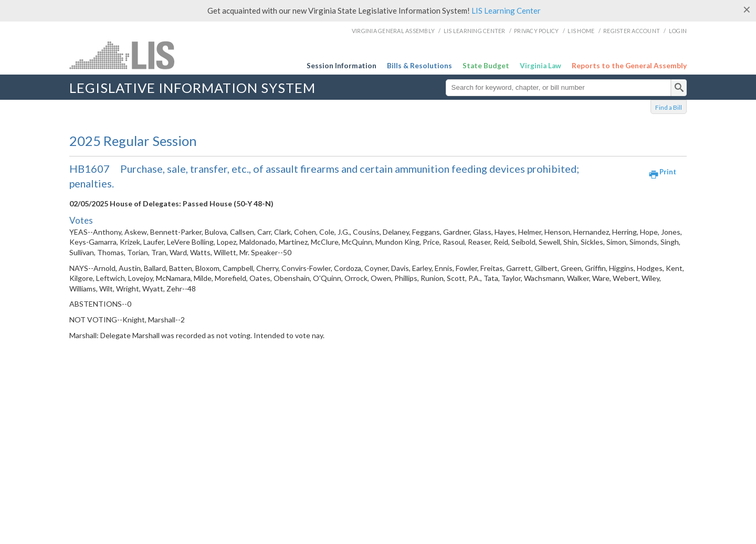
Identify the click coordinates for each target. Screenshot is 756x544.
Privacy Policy (537, 31)
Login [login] (678, 31)
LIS (154, 55)
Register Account (632, 31)
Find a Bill (669, 107)
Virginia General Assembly (393, 31)
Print (668, 172)
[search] (679, 88)
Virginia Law (540, 66)
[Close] (747, 9)
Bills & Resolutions (419, 66)
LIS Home (581, 31)
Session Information (342, 66)
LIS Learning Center (506, 11)
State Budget (486, 66)
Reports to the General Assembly (629, 66)
